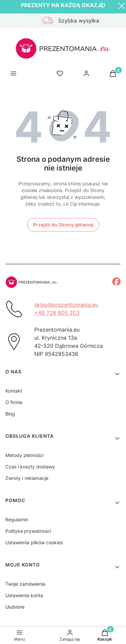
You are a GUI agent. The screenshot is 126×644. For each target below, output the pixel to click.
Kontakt (14, 391)
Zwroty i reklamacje (27, 478)
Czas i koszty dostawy (30, 467)
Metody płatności (24, 455)
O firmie (14, 402)
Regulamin (17, 519)
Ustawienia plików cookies (34, 542)
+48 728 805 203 (57, 313)
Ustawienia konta (24, 595)
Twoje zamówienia (25, 584)
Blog (10, 414)
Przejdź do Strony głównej (63, 225)
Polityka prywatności (28, 531)
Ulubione (15, 607)
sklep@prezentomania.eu (66, 305)
